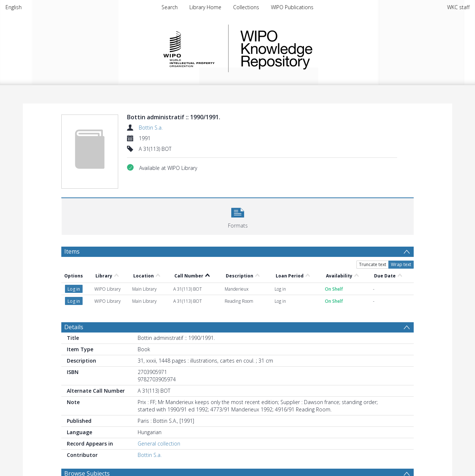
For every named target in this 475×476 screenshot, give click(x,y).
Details (74, 327)
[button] (238, 216)
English (14, 7)
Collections (246, 7)
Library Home (205, 7)
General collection (159, 444)
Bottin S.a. (151, 128)
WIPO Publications (292, 7)
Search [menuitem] (170, 7)
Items (72, 251)
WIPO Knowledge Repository (307, 48)
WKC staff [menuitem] (458, 7)
